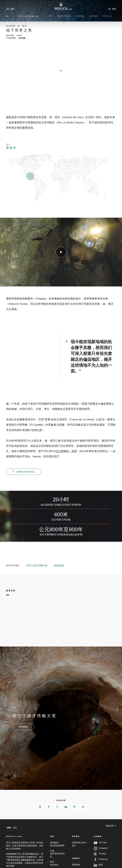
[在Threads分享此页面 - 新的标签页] (39, 807)
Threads (100, 861)
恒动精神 (58, 851)
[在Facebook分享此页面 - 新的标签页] (48, 807)
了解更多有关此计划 (24, 472)
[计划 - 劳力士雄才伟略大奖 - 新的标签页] (23, 727)
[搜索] (112, 9)
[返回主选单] (7, 16)
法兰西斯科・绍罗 (66, 452)
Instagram (101, 855)
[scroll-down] (61, 70)
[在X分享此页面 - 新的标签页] (57, 807)
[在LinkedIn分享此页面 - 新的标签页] (66, 807)
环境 (58, 861)
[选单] (10, 9)
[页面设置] (110, 828)
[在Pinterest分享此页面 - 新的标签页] (75, 807)
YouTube (100, 850)
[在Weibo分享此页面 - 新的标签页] (84, 807)
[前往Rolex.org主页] (61, 6)
